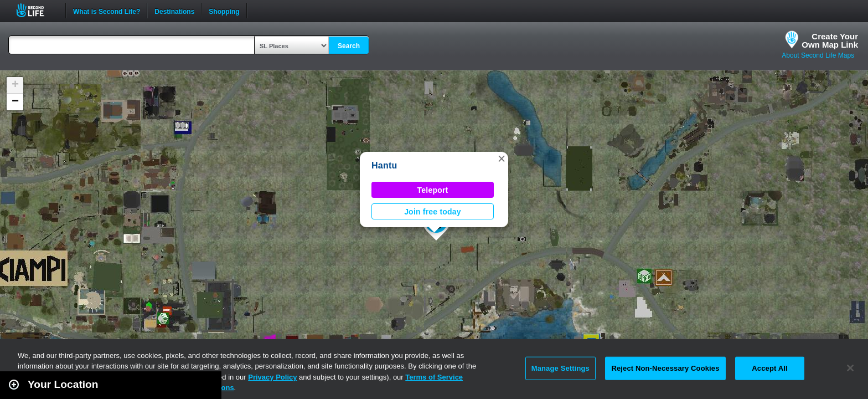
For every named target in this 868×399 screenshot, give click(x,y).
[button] (502, 158)
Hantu (384, 165)
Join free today (433, 212)
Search (349, 46)
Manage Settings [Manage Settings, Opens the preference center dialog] (560, 368)
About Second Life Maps (818, 55)
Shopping (224, 11)
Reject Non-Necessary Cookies (665, 368)
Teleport (433, 190)
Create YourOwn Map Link (830, 40)
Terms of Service (434, 377)
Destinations (174, 11)
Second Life (36, 10)
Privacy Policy (272, 377)
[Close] (850, 368)
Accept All (769, 368)
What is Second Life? (107, 11)
